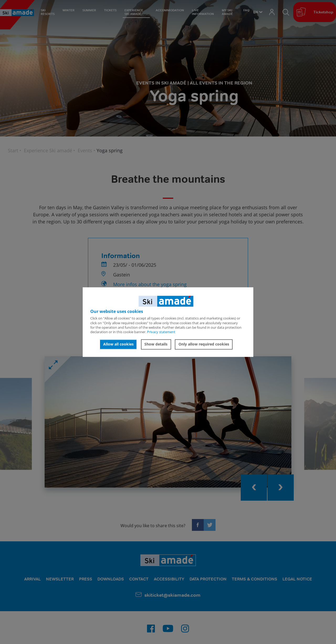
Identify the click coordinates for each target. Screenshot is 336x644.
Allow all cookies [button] (118, 344)
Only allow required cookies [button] (204, 344)
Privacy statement (161, 332)
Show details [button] (156, 344)
